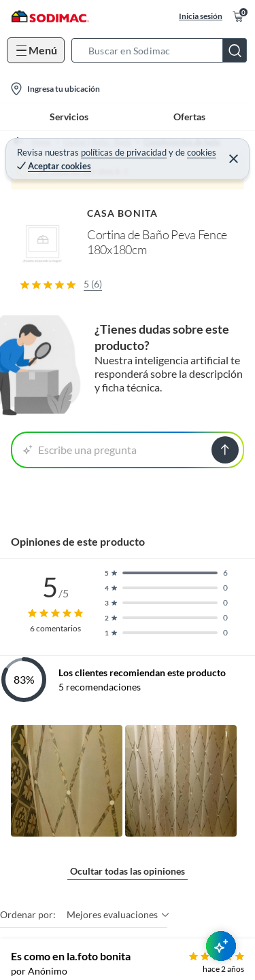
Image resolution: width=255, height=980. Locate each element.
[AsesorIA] (221, 946)
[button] (163, 50)
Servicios (69, 117)
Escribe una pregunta (80, 450)
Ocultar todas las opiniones (128, 871)
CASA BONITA (122, 213)
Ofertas (189, 117)
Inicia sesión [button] (201, 16)
